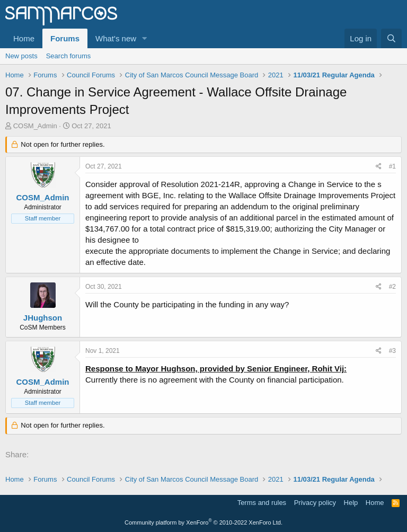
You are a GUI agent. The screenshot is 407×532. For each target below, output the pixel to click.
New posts (21, 56)
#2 (392, 287)
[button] (145, 38)
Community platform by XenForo (203, 522)
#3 (392, 351)
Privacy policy (315, 503)
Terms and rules (262, 503)
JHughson (43, 318)
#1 (392, 166)
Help (351, 503)
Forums (65, 38)
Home (24, 38)
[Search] (391, 38)
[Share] (379, 167)
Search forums (69, 56)
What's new (116, 38)
